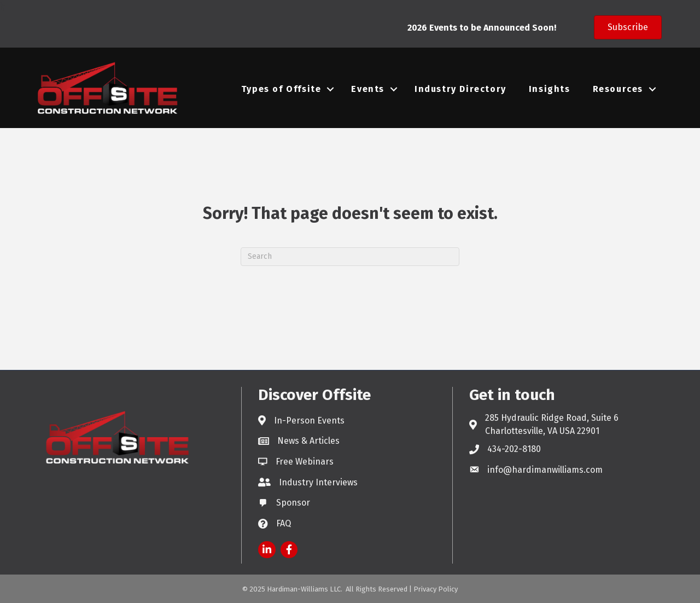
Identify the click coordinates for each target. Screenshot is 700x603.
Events (368, 89)
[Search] (350, 257)
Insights (550, 89)
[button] (628, 27)
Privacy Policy (436, 589)
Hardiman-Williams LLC (304, 589)
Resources (618, 89)
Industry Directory (460, 89)
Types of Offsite (281, 89)
